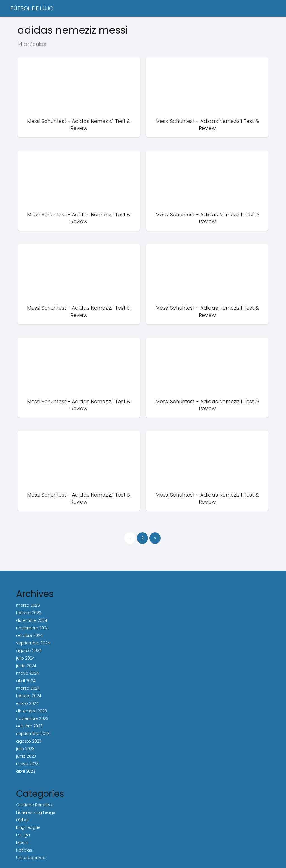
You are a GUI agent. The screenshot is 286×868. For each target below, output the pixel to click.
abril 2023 (26, 771)
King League (28, 827)
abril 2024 (26, 681)
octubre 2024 (29, 635)
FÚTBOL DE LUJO (32, 8)
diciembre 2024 (32, 620)
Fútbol (22, 820)
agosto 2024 (29, 651)
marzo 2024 (28, 688)
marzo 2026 (28, 605)
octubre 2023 (29, 726)
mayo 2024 (28, 673)
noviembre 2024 (32, 628)
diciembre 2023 (32, 711)
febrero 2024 (29, 696)
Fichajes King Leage (36, 812)
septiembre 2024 (33, 643)
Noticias (24, 850)
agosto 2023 (29, 741)
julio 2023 (25, 749)
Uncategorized (31, 858)
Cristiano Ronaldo (34, 805)
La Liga (23, 835)
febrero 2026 (29, 613)
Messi (22, 843)
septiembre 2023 (33, 734)
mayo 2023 (27, 764)
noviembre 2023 (32, 718)
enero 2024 (27, 703)
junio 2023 (26, 756)
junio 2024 (26, 666)
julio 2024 (25, 658)
